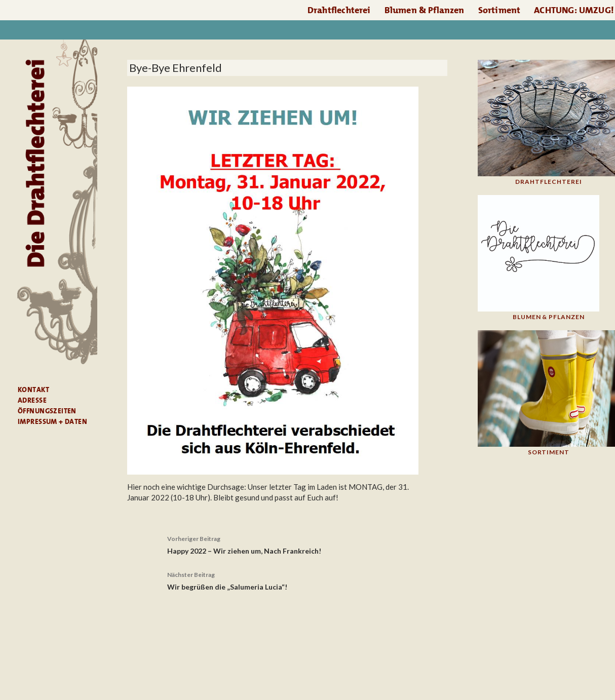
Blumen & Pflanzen (425, 10)
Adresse (32, 400)
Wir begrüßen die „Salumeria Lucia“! (287, 580)
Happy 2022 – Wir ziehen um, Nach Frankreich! (287, 544)
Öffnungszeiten (47, 411)
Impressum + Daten (52, 421)
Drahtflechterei (339, 10)
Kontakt (33, 390)
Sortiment (499, 10)
